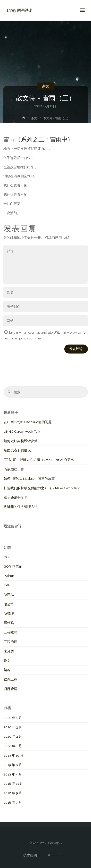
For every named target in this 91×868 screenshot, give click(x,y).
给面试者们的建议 (17, 450)
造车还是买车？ (16, 497)
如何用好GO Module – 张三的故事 (29, 479)
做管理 (9, 614)
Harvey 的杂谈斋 (18, 10)
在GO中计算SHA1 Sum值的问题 (28, 422)
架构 (7, 670)
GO (6, 557)
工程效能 (10, 632)
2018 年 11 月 (13, 784)
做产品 (9, 595)
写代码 (9, 623)
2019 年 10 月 (14, 755)
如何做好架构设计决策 (21, 441)
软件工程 (10, 679)
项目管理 (10, 689)
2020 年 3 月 (13, 727)
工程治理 (10, 642)
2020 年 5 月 (13, 718)
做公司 (9, 604)
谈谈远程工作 (14, 469)
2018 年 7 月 (13, 802)
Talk (7, 585)
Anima (42, 855)
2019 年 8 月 (13, 765)
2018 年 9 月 (13, 793)
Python (9, 576)
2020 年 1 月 (13, 746)
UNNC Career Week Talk (22, 431)
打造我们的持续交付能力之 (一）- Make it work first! (42, 488)
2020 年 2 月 (13, 736)
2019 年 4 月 (13, 774)
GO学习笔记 (13, 566)
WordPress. (59, 855)
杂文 (46, 86)
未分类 (9, 651)
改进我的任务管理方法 (21, 507)
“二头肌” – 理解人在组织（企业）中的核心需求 (39, 460)
